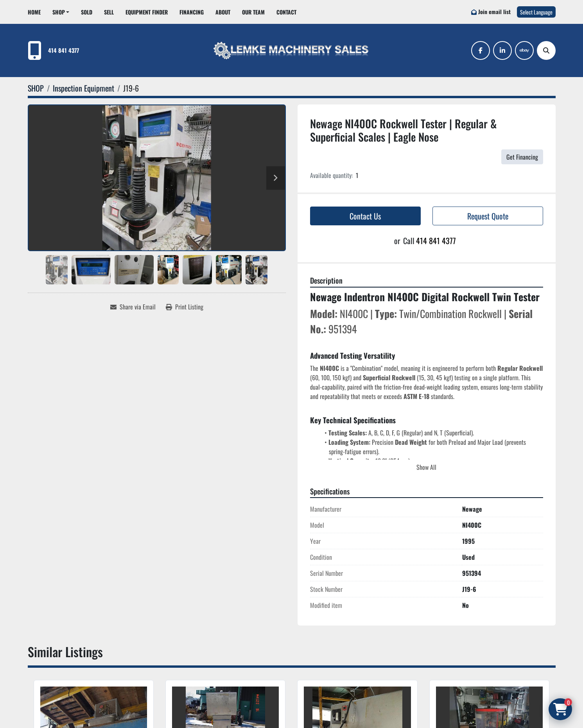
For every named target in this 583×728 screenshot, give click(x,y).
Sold (87, 12)
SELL (109, 12)
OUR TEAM (253, 12)
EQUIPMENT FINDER (147, 12)
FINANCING (192, 12)
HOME (34, 12)
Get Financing (522, 157)
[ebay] (524, 50)
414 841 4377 (64, 50)
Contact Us (365, 216)
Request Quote (488, 216)
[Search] (546, 50)
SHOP (59, 12)
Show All (426, 467)
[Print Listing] (185, 307)
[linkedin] (502, 50)
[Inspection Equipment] (83, 88)
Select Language (536, 12)
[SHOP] (36, 88)
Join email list (494, 12)
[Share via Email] (133, 307)
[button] (61, 12)
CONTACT (286, 12)
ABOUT (223, 12)
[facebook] (481, 50)
